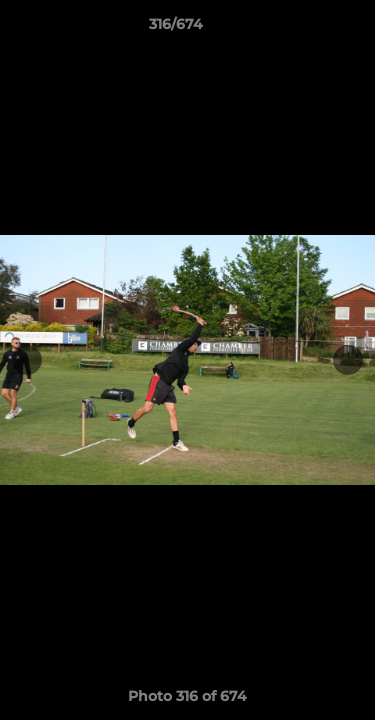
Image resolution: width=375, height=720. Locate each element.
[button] (303, 29)
